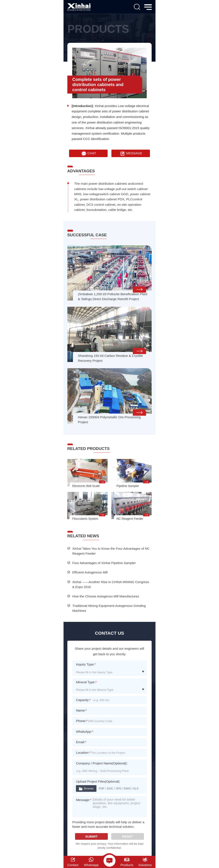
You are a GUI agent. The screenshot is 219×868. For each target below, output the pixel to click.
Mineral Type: (86, 682)
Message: (84, 800)
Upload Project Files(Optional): (98, 781)
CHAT (88, 153)
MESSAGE (131, 153)
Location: (83, 753)
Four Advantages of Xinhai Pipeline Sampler (104, 563)
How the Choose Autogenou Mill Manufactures (106, 596)
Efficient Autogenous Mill (90, 572)
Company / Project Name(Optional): (102, 763)
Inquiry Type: (86, 664)
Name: (81, 710)
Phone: (82, 721)
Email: (81, 742)
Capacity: (83, 700)
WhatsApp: (84, 732)
